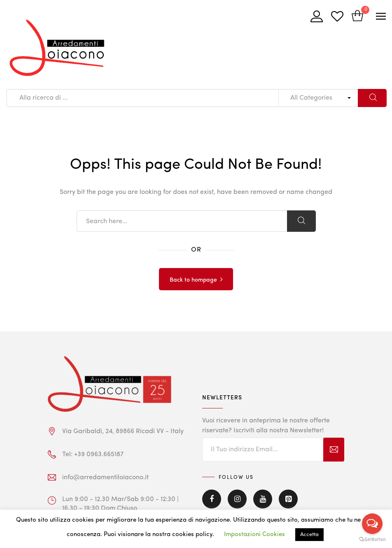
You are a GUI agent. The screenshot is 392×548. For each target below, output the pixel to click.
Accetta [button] (309, 535)
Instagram (237, 499)
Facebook (212, 499)
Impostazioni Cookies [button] (254, 535)
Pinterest (288, 499)
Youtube (263, 499)
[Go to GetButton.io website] (372, 540)
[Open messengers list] (372, 524)
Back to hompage (193, 280)
